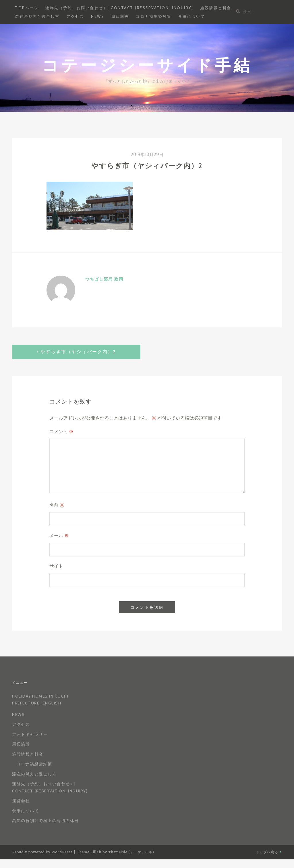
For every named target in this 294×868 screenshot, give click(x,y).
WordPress (62, 852)
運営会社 (21, 801)
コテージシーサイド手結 (147, 65)
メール (59, 536)
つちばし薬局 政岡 (104, 279)
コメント (61, 432)
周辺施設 (120, 16)
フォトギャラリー (30, 734)
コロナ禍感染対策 (154, 16)
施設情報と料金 (216, 8)
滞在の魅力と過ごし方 (37, 16)
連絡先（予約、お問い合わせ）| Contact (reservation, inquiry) (119, 8)
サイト (56, 566)
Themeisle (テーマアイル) (131, 852)
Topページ (27, 8)
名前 (57, 505)
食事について (192, 16)
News (98, 16)
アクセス (75, 16)
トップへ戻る (269, 852)
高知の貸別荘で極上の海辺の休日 (46, 821)
